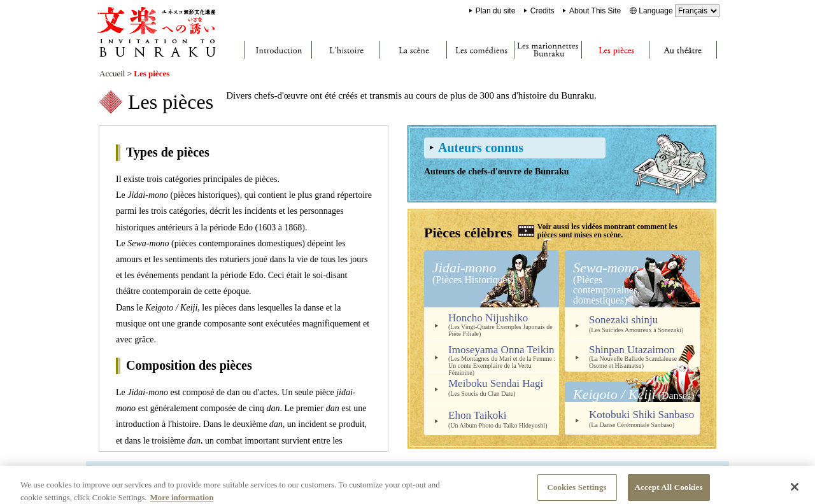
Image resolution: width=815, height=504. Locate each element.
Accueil (112, 73)
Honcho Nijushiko (504, 325)
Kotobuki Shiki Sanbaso (644, 418)
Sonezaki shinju (644, 324)
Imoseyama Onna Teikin (504, 358)
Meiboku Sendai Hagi (504, 387)
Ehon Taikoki (504, 419)
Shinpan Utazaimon (644, 356)
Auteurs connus (481, 148)
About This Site (595, 11)
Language (679, 11)
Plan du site (496, 11)
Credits (542, 11)
